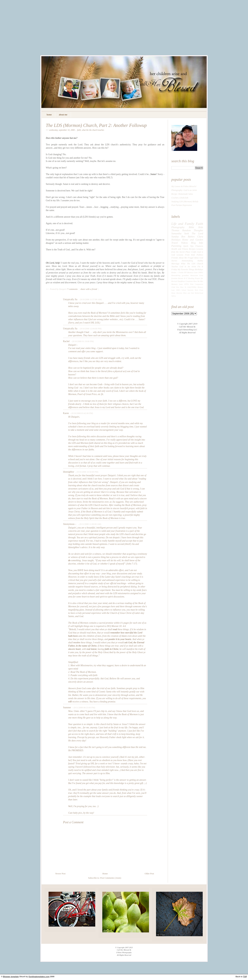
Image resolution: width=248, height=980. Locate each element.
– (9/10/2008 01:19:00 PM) (82, 341)
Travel (175, 243)
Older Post (149, 874)
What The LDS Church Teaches (93, 130)
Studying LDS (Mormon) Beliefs (185, 202)
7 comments (73, 289)
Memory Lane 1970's (180, 284)
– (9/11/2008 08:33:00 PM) (83, 708)
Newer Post (60, 874)
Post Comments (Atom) (111, 878)
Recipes (192, 249)
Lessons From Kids (186, 255)
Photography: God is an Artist (184, 190)
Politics (200, 255)
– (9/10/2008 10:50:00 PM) (87, 472)
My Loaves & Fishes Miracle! (184, 186)
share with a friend (89, 289)
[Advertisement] (124, 30)
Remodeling (176, 275)
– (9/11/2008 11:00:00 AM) (89, 524)
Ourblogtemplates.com (39, 977)
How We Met (198, 281)
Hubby (200, 261)
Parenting (176, 246)
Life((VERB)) (192, 287)
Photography (178, 227)
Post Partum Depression (182, 205)
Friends (175, 258)
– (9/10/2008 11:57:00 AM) (90, 299)
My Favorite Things (186, 269)
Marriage (175, 264)
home (49, 115)
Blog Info (197, 243)
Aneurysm (194, 275)
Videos (184, 243)
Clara (200, 237)
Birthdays (199, 269)
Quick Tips (188, 246)
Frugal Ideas (193, 258)
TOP (245, 977)
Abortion (179, 293)
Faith (79, 130)
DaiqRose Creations (185, 281)
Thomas (175, 230)
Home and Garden (193, 240)
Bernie (181, 278)
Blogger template (11, 977)
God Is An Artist (188, 267)
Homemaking (187, 261)
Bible (191, 227)
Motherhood (199, 293)
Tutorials (190, 290)
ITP (185, 272)
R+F (186, 278)
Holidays (176, 240)
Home (105, 874)
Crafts (194, 252)
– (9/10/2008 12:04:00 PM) (90, 329)
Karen (66, 413)
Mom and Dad (189, 293)
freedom (174, 278)
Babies (191, 237)
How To (183, 287)
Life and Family (183, 224)
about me (63, 115)
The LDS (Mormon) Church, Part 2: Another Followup (96, 125)
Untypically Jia (70, 299)
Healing (191, 278)
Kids (201, 227)
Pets (192, 284)
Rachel (66, 341)
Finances (199, 246)
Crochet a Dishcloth (180, 198)
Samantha (176, 233)
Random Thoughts (193, 230)
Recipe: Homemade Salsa (182, 194)
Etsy (178, 287)
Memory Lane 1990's (195, 272)
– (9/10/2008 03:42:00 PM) (81, 413)
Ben (183, 237)
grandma (185, 275)
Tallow (174, 296)
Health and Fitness (180, 249)
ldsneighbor (69, 472)
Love (201, 275)
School (184, 290)
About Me (183, 258)
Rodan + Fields (177, 272)
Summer (67, 707)
